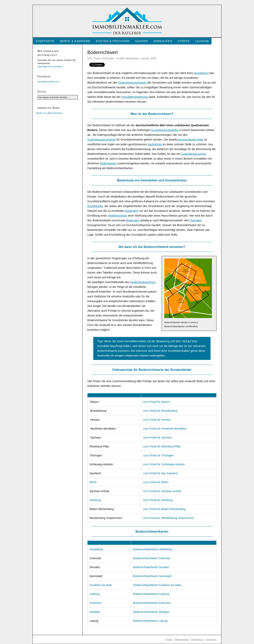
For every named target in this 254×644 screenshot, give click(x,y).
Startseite (45, 41)
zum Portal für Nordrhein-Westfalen (165, 429)
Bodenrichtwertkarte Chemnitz (152, 558)
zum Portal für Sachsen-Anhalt (162, 491)
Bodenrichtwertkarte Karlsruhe (152, 603)
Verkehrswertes (117, 216)
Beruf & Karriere (75, 41)
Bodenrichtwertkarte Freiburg (151, 594)
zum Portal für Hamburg (158, 500)
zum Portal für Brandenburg (160, 411)
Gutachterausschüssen (132, 83)
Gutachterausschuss (194, 154)
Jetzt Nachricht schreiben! (50, 67)
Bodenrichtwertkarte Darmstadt (152, 576)
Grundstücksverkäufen (165, 130)
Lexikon (202, 41)
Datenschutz (197, 639)
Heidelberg (96, 549)
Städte (184, 41)
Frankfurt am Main (101, 585)
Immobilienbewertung (135, 97)
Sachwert (196, 220)
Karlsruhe (95, 603)
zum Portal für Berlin (156, 482)
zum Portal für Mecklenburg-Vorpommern (168, 518)
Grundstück (201, 73)
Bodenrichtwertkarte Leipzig (150, 621)
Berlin (93, 482)
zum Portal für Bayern (156, 402)
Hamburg (95, 500)
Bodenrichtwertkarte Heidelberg (153, 549)
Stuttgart (95, 612)
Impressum (211, 639)
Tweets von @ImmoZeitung (49, 113)
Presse (169, 639)
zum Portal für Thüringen (158, 455)
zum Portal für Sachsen (158, 438)
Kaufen (142, 41)
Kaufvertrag (155, 144)
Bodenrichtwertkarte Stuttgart (151, 612)
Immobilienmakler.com (48, 82)
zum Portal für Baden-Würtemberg (164, 509)
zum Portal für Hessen (157, 420)
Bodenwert (132, 211)
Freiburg (95, 594)
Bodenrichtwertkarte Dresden (151, 567)
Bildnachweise (182, 639)
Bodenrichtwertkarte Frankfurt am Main (157, 585)
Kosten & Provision (113, 41)
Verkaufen (163, 41)
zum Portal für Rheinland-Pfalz (162, 446)
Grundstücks (95, 206)
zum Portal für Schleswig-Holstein (164, 464)
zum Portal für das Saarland (160, 473)
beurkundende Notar (191, 140)
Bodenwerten (108, 163)
